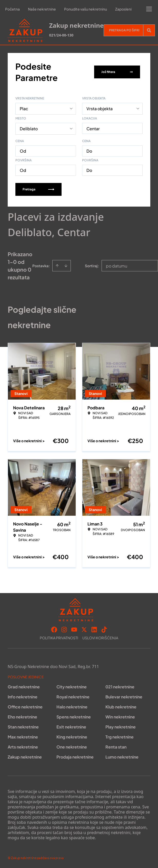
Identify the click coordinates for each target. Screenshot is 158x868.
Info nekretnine (23, 697)
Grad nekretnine (24, 687)
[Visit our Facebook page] (54, 630)
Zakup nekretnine (25, 757)
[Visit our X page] (84, 630)
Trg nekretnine (120, 737)
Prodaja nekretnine (75, 757)
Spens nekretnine (74, 717)
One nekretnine (72, 747)
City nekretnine (72, 687)
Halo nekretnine (72, 707)
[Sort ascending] (57, 266)
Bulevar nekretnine (124, 697)
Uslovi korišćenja (100, 638)
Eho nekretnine (22, 717)
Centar (93, 129)
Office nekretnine (25, 707)
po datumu (117, 266)
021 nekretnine (120, 687)
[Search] (149, 30)
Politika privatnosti (59, 638)
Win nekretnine (120, 717)
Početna (12, 9)
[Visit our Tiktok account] (104, 630)
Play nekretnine (121, 727)
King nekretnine (72, 737)
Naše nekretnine (42, 9)
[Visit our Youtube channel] (74, 630)
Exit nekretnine (71, 727)
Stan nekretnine (23, 727)
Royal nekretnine (73, 697)
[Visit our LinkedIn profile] (94, 630)
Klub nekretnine (121, 707)
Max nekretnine (23, 737)
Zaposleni (123, 9)
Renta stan (116, 747)
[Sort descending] (66, 266)
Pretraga (38, 189)
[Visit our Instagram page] (64, 630)
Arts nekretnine (23, 747)
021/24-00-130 (61, 35)
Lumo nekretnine (122, 757)
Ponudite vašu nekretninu (86, 9)
